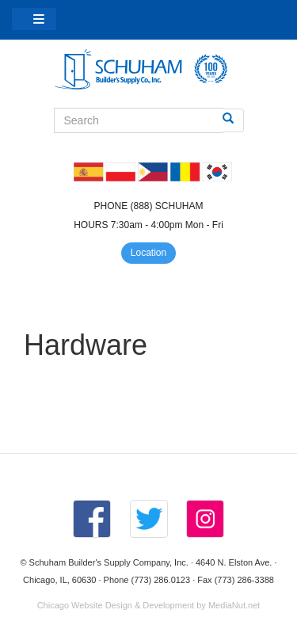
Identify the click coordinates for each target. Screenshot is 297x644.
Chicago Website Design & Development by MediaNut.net (149, 605)
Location (148, 253)
